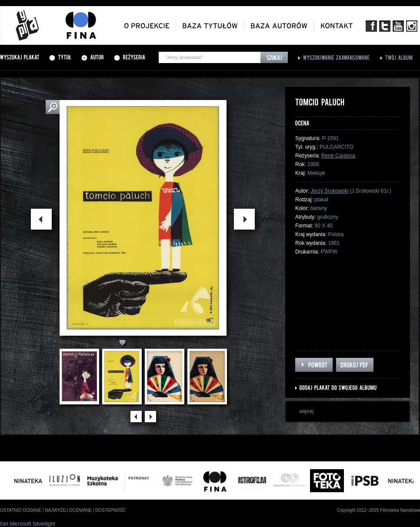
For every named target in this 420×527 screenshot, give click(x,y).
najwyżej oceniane (68, 510)
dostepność (110, 510)
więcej (306, 411)
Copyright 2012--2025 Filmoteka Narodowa (378, 510)
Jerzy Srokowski (329, 191)
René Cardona (338, 156)
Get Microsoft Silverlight (28, 524)
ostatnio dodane (21, 510)
